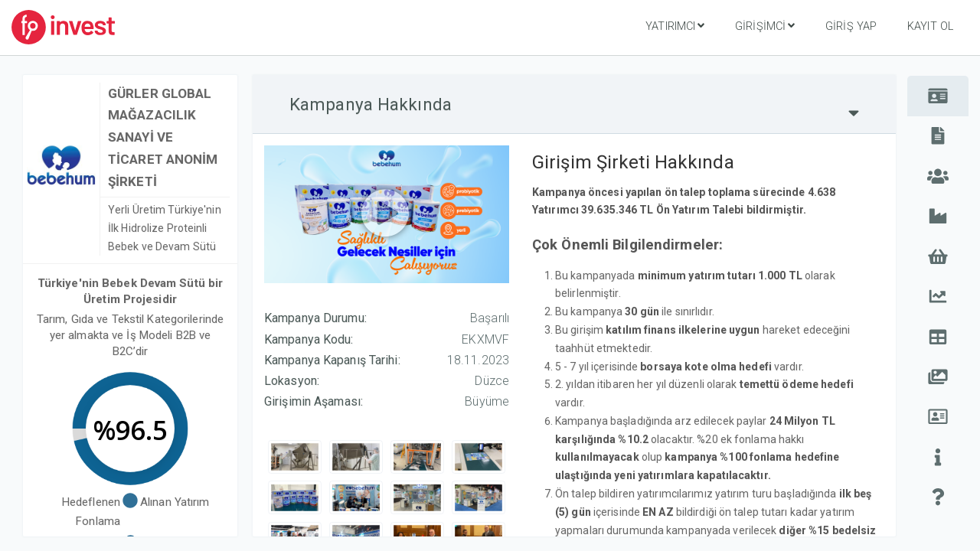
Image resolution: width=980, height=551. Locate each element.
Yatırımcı (675, 26)
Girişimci (765, 26)
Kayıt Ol (930, 26)
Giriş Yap (851, 26)
